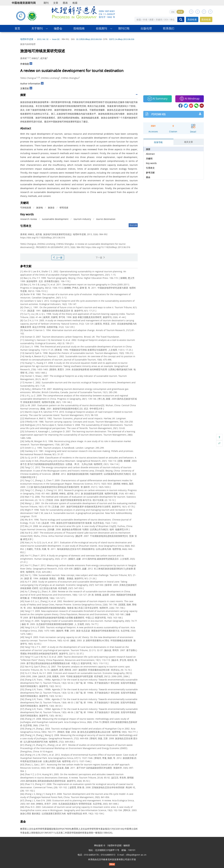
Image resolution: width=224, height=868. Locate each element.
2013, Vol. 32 (43, 39)
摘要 (148, 149)
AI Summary (157, 99)
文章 (56, 3)
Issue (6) (56, 39)
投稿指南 (79, 28)
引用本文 (150, 168)
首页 (17, 28)
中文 (180, 12)
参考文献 (150, 173)
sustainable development (55, 219)
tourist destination (106, 219)
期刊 (46, 3)
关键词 (149, 159)
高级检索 (192, 19)
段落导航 (158, 142)
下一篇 (100, 257)
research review (29, 219)
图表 (65, 3)
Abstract (150, 154)
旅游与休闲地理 (28, 44)
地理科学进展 (27, 39)
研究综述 (64, 208)
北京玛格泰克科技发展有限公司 (112, 859)
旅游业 (51, 208)
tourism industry (82, 219)
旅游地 (40, 208)
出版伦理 (146, 28)
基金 (148, 177)
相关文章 (189, 142)
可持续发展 (26, 208)
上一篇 (58, 257)
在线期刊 (101, 28)
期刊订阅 (124, 28)
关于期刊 (37, 28)
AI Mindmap (189, 99)
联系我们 (169, 28)
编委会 (58, 28)
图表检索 (206, 19)
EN (173, 12)
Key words (151, 163)
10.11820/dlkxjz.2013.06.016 (89, 39)
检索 (75, 3)
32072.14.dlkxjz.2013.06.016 (122, 39)
